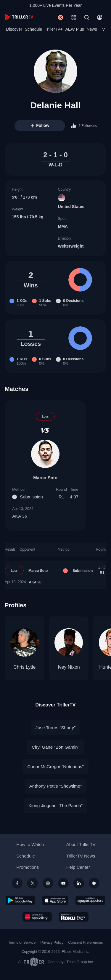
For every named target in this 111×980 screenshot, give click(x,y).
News (92, 29)
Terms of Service (22, 943)
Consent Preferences (85, 943)
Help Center (78, 867)
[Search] (87, 17)
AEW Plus (75, 29)
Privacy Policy (52, 943)
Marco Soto (45, 478)
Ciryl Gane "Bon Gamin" (55, 747)
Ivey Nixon (69, 667)
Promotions (28, 867)
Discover (14, 29)
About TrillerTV (81, 844)
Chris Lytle (24, 667)
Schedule (33, 29)
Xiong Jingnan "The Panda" (55, 805)
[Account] (100, 17)
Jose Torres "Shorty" (55, 728)
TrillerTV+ (54, 29)
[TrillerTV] (19, 17)
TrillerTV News (81, 856)
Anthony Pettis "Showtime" (55, 786)
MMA (63, 226)
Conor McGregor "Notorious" (55, 767)
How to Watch (30, 844)
